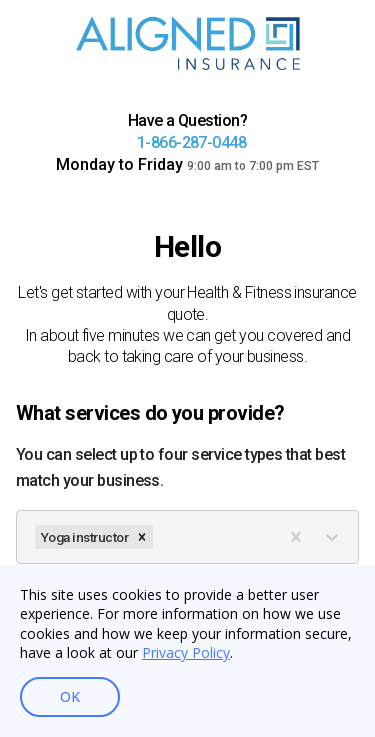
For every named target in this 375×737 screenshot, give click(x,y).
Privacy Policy (186, 652)
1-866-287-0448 (192, 142)
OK (70, 697)
